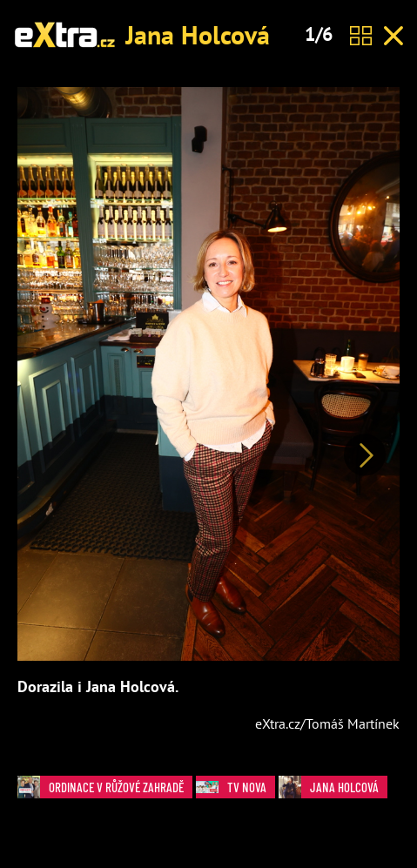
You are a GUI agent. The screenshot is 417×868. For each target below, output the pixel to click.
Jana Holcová (198, 34)
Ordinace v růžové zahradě (105, 787)
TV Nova (235, 787)
